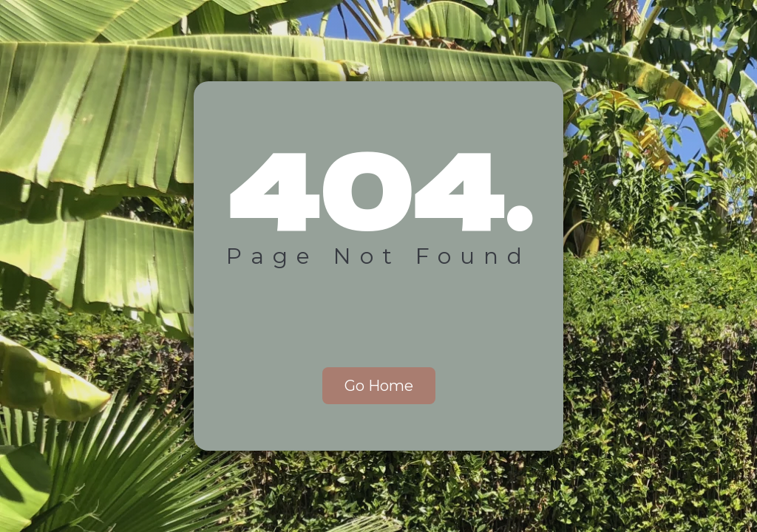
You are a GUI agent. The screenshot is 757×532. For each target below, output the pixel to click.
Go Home (379, 386)
